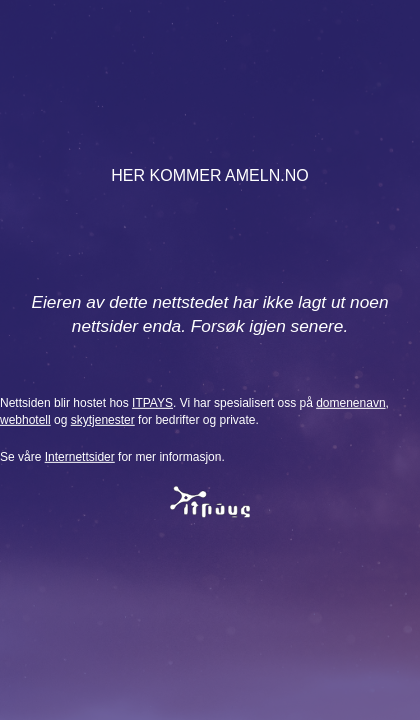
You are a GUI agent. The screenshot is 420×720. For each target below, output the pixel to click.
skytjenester (103, 420)
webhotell (25, 420)
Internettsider (80, 457)
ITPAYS (152, 403)
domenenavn (350, 403)
